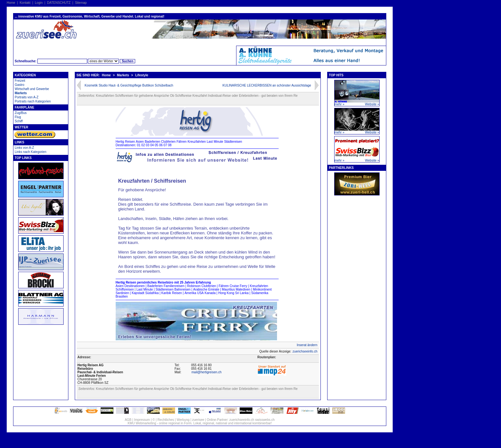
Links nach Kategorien (31, 152)
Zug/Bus (21, 113)
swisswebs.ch (265, 420)
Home (11, 3)
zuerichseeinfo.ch (305, 351)
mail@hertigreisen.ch (206, 372)
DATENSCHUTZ (59, 3)
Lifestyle (142, 75)
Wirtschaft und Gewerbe (32, 89)
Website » (372, 104)
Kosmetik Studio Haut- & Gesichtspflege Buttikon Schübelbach (129, 85)
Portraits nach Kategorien (33, 101)
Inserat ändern (307, 345)
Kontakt (25, 3)
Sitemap (81, 3)
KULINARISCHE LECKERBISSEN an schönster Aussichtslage (267, 85)
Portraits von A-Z (27, 97)
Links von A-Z (24, 148)
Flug (18, 117)
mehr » (339, 104)
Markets (21, 93)
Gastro (19, 85)
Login (39, 3)
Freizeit (20, 81)
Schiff (19, 121)
